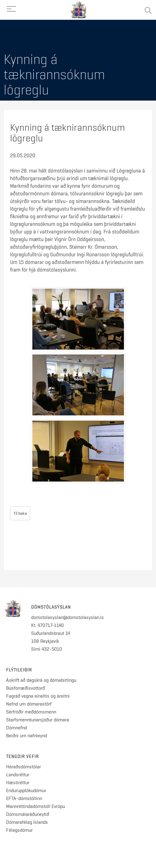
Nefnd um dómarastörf (29, 704)
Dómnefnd (16, 728)
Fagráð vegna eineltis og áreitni (38, 696)
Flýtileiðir (19, 670)
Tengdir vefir (23, 756)
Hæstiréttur (18, 783)
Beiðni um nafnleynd (27, 736)
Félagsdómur (19, 830)
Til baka (20, 513)
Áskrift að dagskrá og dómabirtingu (41, 680)
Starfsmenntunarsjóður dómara (38, 720)
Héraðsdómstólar (24, 767)
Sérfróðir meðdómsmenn (31, 712)
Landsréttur (18, 775)
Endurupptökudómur (26, 790)
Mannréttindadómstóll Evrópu (36, 806)
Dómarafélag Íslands (27, 822)
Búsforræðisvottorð (25, 688)
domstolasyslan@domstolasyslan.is (67, 617)
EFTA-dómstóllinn (24, 798)
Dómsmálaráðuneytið (28, 814)
